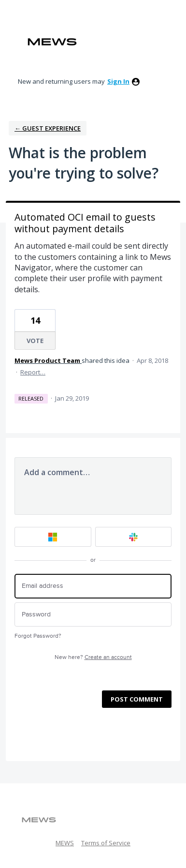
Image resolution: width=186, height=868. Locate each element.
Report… (33, 372)
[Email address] (93, 586)
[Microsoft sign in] (53, 537)
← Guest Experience (48, 128)
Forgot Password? (38, 636)
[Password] (93, 615)
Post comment (137, 699)
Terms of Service (106, 843)
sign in (118, 81)
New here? (93, 657)
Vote (35, 341)
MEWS (65, 843)
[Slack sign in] (134, 537)
